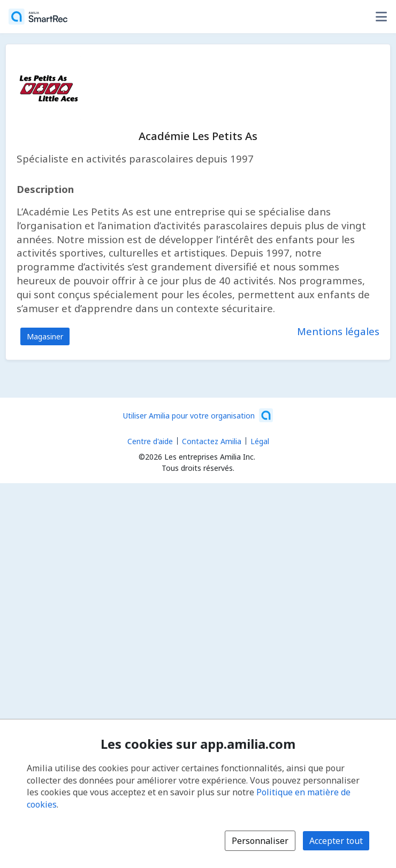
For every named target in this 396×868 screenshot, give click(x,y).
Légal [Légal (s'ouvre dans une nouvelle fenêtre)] (260, 441)
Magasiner (45, 336)
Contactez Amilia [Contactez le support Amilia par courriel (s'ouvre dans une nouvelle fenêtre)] (212, 441)
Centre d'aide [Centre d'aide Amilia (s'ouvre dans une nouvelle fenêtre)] (150, 441)
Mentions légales (338, 331)
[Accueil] (38, 17)
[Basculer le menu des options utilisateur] (381, 17)
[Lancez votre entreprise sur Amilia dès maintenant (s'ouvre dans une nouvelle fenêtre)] (198, 415)
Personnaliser (260, 841)
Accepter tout (336, 841)
